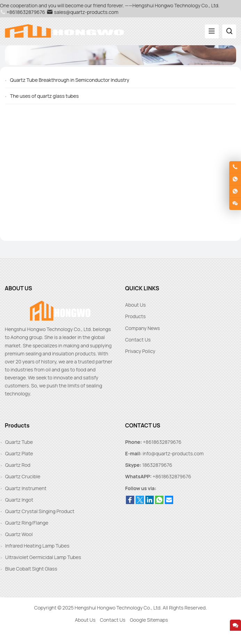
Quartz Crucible (23, 476)
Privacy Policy (140, 351)
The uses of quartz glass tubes (45, 96)
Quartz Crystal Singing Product (40, 511)
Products (135, 316)
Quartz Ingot (19, 500)
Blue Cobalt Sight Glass (31, 569)
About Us (135, 305)
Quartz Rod (18, 465)
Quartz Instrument (26, 488)
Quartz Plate (19, 453)
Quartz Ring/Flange (27, 523)
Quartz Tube (19, 442)
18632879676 (157, 465)
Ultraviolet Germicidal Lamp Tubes (43, 557)
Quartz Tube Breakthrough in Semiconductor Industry (70, 80)
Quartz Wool (19, 534)
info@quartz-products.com (173, 453)
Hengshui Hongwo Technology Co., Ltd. (118, 608)
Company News (143, 328)
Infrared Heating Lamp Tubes (37, 546)
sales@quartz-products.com (82, 12)
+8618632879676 (172, 476)
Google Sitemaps (149, 620)
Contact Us (138, 340)
